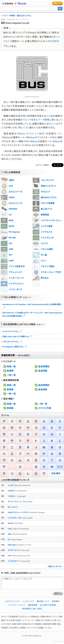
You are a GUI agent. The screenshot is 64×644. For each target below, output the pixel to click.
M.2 (9, 507)
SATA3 (11, 523)
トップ (5, 16)
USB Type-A (13, 545)
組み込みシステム (24, 16)
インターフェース (15, 485)
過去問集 (43, 371)
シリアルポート (14, 561)
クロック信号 (29, 120)
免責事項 (55, 601)
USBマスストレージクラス (18, 512)
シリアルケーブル (15, 518)
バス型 (50, 116)
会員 (24, 355)
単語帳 (10, 371)
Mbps (35, 141)
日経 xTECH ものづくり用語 (18, 337)
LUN (10, 529)
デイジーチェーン (15, 502)
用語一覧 (11, 367)
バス (36, 106)
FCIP (10, 556)
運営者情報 (33, 605)
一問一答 (11, 375)
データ (41, 120)
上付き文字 (51, 41)
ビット (53, 124)
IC (61, 102)
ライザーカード (14, 550)
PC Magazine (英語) (15, 347)
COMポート (13, 491)
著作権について (43, 601)
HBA (10, 534)
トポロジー (12, 496)
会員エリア (57, 3)
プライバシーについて (17, 605)
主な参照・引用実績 (48, 605)
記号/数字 (56, 473)
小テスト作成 (45, 408)
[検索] (30, 9)
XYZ (60, 467)
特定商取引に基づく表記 (32, 609)
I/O (9, 539)
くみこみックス (12, 342)
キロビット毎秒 (36, 134)
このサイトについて (12, 601)
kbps (22, 134)
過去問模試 (44, 367)
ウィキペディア (12, 331)
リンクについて (28, 601)
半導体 (12, 16)
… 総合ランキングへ (54, 566)
